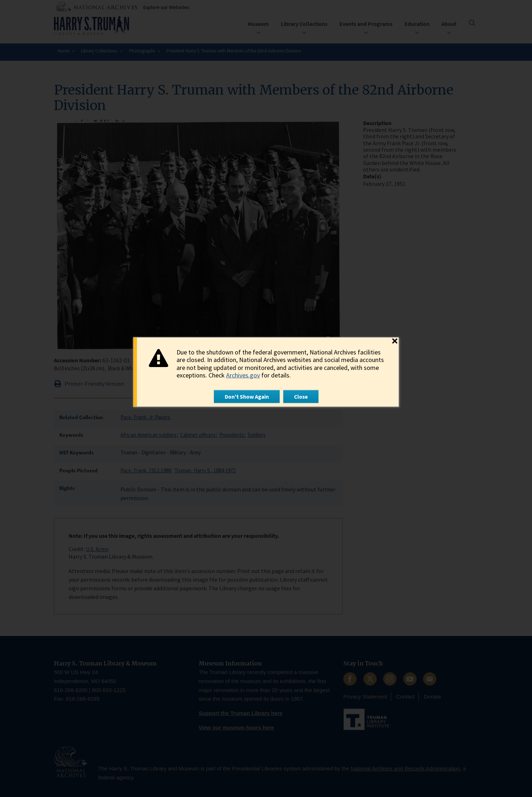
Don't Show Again (247, 397)
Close (301, 397)
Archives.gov (243, 375)
